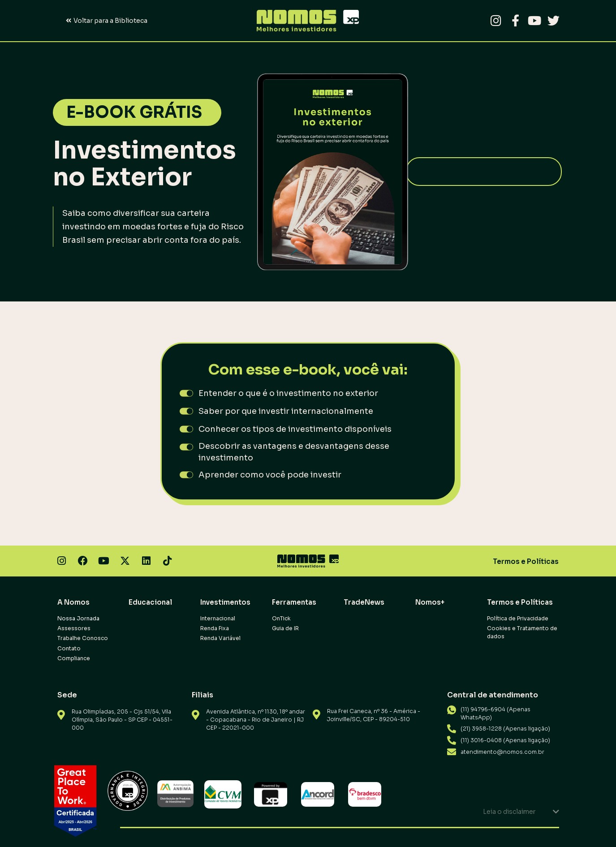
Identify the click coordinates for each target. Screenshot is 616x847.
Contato (69, 647)
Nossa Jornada (78, 617)
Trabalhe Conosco (83, 637)
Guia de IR (285, 626)
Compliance (74, 656)
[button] (308, 810)
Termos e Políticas (526, 560)
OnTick (281, 617)
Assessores (74, 626)
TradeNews (364, 600)
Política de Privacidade (518, 617)
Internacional (218, 617)
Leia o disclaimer (509, 810)
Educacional (150, 600)
